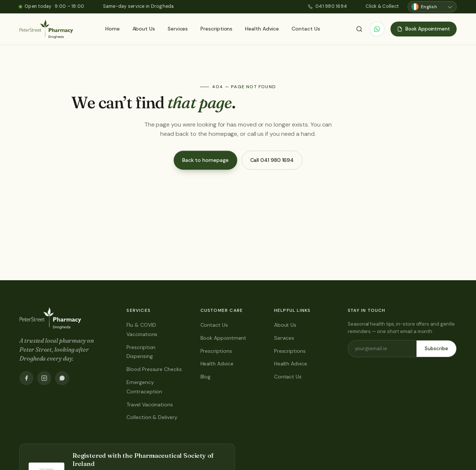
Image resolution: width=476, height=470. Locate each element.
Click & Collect (382, 6)
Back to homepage (205, 160)
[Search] (359, 29)
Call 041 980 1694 (272, 160)
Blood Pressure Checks (154, 369)
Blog (206, 377)
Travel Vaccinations (149, 405)
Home (112, 29)
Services (178, 29)
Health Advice (262, 29)
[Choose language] (432, 7)
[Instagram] (44, 378)
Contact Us (306, 29)
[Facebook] (26, 378)
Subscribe (436, 348)
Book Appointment (223, 338)
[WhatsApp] (377, 29)
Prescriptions (216, 29)
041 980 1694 (327, 6)
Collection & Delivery (152, 417)
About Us (144, 29)
